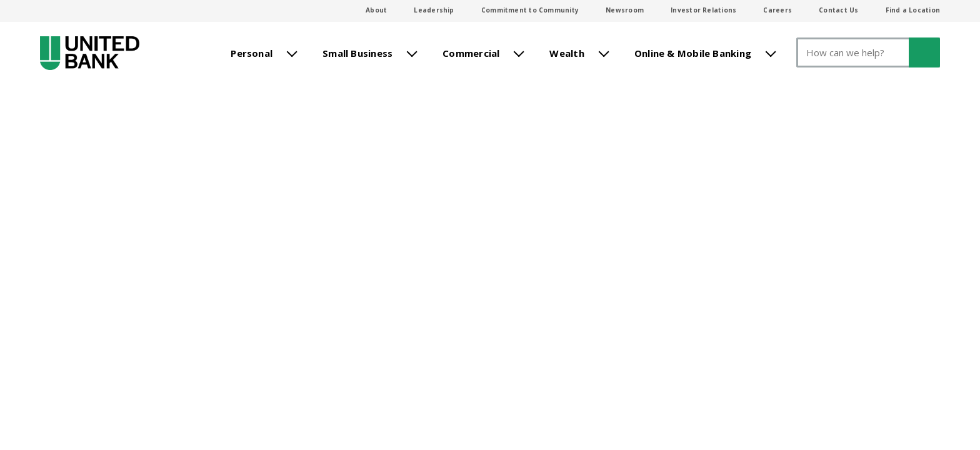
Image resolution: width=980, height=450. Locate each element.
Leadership (434, 10)
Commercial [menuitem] (471, 52)
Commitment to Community (530, 10)
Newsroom (625, 10)
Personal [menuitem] (252, 52)
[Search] (868, 52)
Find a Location (913, 10)
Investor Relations (703, 10)
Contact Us (838, 10)
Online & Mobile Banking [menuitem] (693, 52)
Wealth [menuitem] (567, 52)
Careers (777, 10)
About (376, 10)
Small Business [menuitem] (357, 52)
